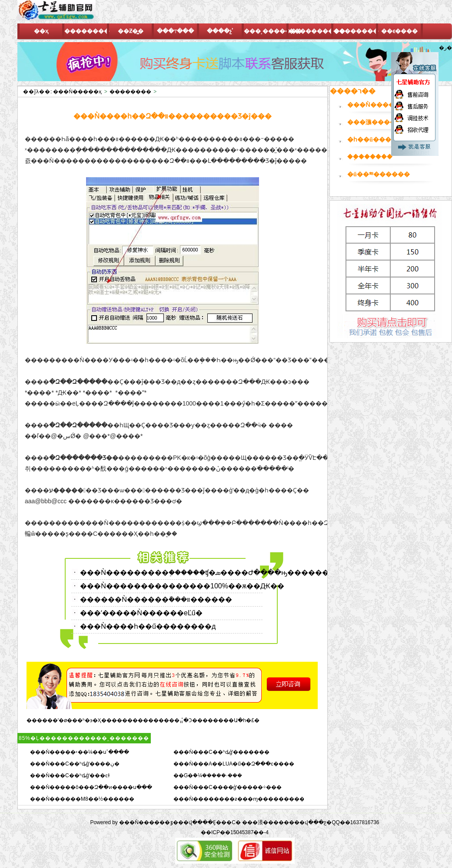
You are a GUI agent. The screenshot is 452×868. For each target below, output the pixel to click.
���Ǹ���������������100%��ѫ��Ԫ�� (182, 586)
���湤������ (378, 122)
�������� (130, 92)
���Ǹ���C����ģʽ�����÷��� (228, 787)
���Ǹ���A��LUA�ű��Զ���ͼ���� (234, 764)
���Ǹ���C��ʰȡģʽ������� (221, 752)
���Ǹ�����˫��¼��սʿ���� (80, 752)
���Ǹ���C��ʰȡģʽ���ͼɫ (70, 776)
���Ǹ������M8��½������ (82, 799)
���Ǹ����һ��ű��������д (148, 626)
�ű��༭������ (379, 174)
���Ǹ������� (380, 105)
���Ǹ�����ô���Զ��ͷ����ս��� (91, 787)
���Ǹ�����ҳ (77, 92)
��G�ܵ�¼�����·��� (208, 776)
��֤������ (370, 157)
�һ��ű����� (375, 140)
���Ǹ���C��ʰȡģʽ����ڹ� (75, 764)
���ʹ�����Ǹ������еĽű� (141, 613)
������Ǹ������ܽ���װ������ (156, 599)
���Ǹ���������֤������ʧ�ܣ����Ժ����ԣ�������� (211, 573)
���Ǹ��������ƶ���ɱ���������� (242, 799)
